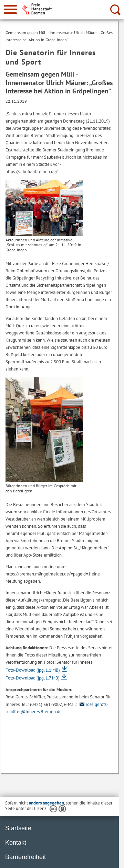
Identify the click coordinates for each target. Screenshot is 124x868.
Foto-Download (33, 670)
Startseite (18, 828)
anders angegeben (46, 803)
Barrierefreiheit (25, 857)
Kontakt (16, 843)
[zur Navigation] (10, 9)
